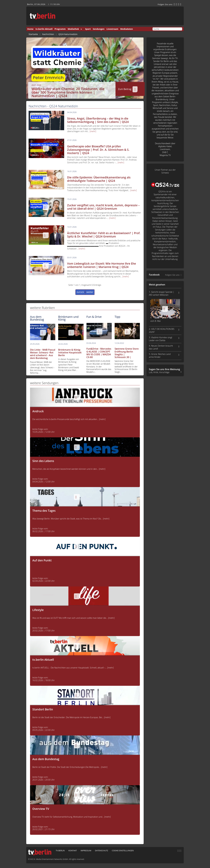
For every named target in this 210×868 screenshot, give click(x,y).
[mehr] (93, 131)
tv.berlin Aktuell (44, 29)
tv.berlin (60, 851)
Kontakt (73, 851)
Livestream (112, 29)
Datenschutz (101, 851)
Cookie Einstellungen (123, 851)
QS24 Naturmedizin (68, 34)
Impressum (86, 851)
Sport (88, 29)
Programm (60, 29)
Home (30, 29)
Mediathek (73, 29)
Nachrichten (48, 34)
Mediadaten (127, 29)
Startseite (33, 34)
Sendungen (99, 29)
